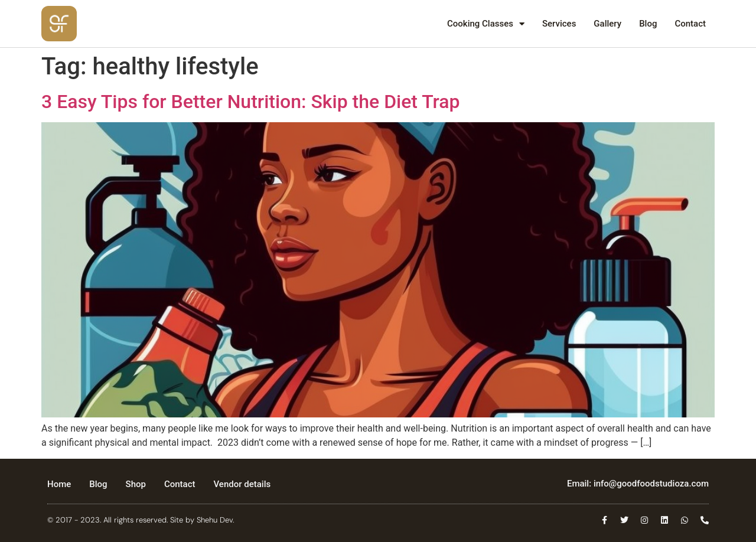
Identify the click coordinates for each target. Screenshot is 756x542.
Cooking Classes (486, 24)
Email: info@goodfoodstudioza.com (638, 484)
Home (59, 484)
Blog (648, 24)
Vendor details (242, 484)
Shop (136, 484)
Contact (690, 24)
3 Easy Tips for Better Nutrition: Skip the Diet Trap (251, 102)
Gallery (607, 24)
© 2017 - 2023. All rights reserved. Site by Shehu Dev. (141, 520)
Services (559, 24)
